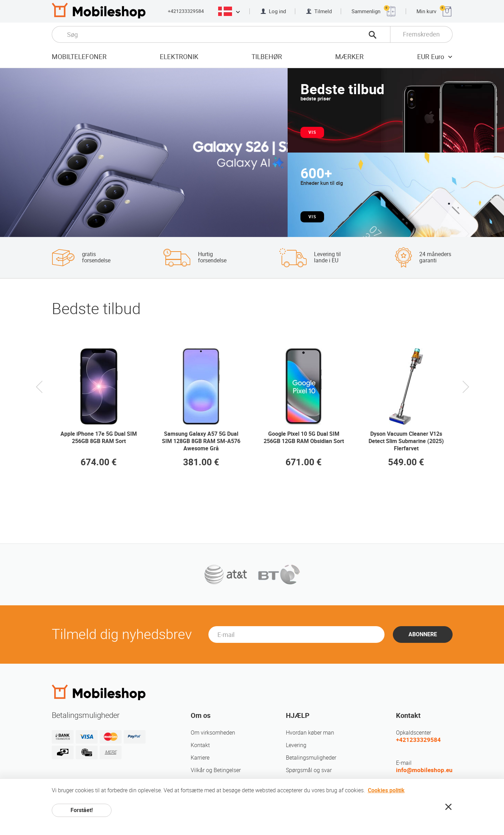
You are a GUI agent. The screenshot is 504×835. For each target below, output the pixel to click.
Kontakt (200, 745)
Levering (296, 745)
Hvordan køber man (310, 733)
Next (465, 393)
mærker (349, 57)
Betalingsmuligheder (311, 758)
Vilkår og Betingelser (216, 770)
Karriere (200, 758)
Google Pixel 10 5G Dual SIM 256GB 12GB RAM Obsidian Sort (304, 437)
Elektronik (179, 57)
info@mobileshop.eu (424, 770)
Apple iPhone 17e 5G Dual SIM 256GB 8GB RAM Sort (99, 437)
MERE (111, 752)
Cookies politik (386, 790)
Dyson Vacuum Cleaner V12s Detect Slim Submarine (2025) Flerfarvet (406, 441)
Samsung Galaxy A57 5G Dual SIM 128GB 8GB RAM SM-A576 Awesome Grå (201, 441)
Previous (39, 393)
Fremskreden (421, 34)
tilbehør (267, 57)
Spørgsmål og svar (309, 770)
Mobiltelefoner (79, 57)
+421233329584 (186, 11)
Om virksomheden (213, 733)
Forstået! (82, 810)
